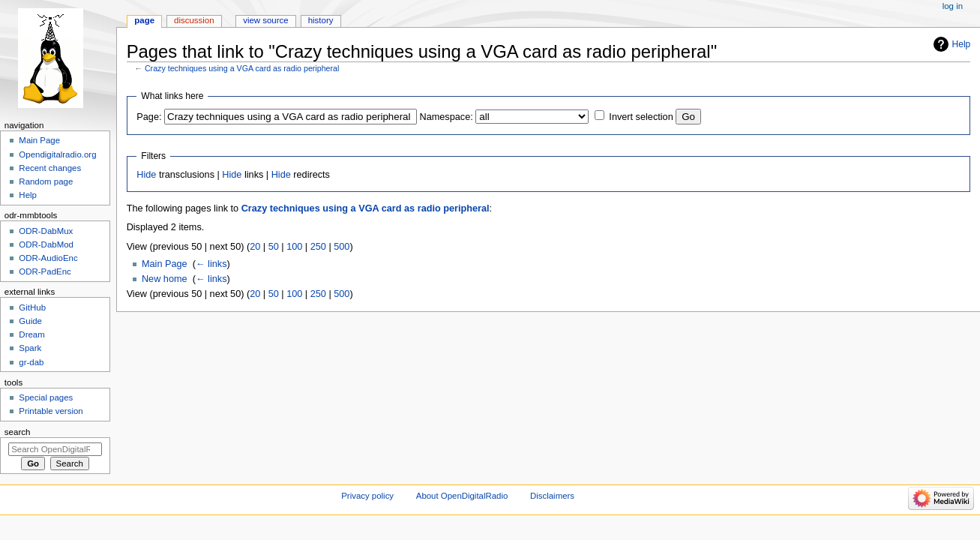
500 (342, 247)
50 (274, 247)
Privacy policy (367, 496)
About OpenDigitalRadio (462, 496)
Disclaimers (552, 496)
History (321, 20)
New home (165, 279)
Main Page (165, 264)
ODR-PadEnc (45, 271)
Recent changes (50, 168)
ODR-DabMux (46, 231)
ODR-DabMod (46, 244)
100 (294, 247)
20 (255, 247)
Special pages (46, 397)
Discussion (194, 20)
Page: (149, 117)
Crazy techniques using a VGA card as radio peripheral (242, 68)
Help (962, 44)
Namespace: (447, 117)
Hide (146, 175)
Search (18, 432)
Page (144, 20)
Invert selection (641, 117)
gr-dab (31, 362)
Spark (30, 348)
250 (318, 247)
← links (211, 264)
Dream (31, 334)
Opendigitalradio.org (57, 154)
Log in (953, 6)
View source (265, 20)
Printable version (51, 411)
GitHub (32, 307)
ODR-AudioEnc (48, 258)
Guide (30, 321)
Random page (46, 181)
